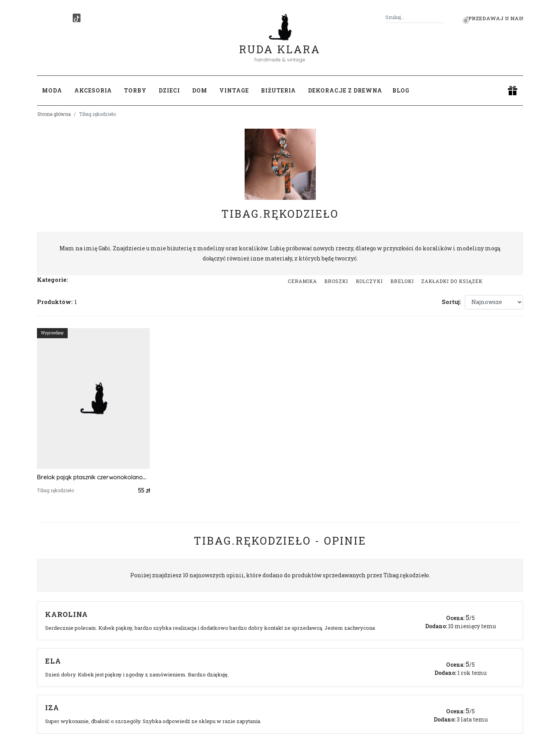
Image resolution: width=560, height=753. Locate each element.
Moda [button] (52, 90)
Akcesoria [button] (93, 90)
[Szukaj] (441, 17)
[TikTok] (77, 18)
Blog (401, 90)
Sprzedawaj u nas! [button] (494, 18)
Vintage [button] (234, 90)
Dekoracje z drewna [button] (345, 90)
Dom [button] (200, 90)
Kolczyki (369, 281)
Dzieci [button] (169, 90)
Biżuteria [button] (278, 90)
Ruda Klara (280, 43)
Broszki (336, 281)
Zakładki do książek (452, 281)
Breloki (402, 281)
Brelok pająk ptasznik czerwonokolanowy (93, 477)
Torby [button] (135, 90)
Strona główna (54, 114)
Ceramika (302, 281)
